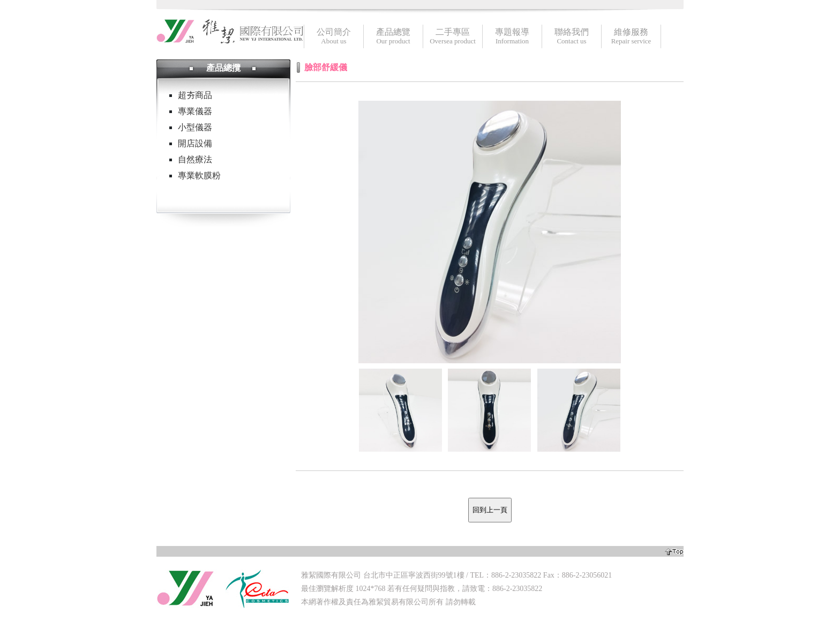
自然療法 (195, 159)
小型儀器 (195, 127)
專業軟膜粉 (199, 175)
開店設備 (195, 143)
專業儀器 (195, 111)
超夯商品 (195, 95)
